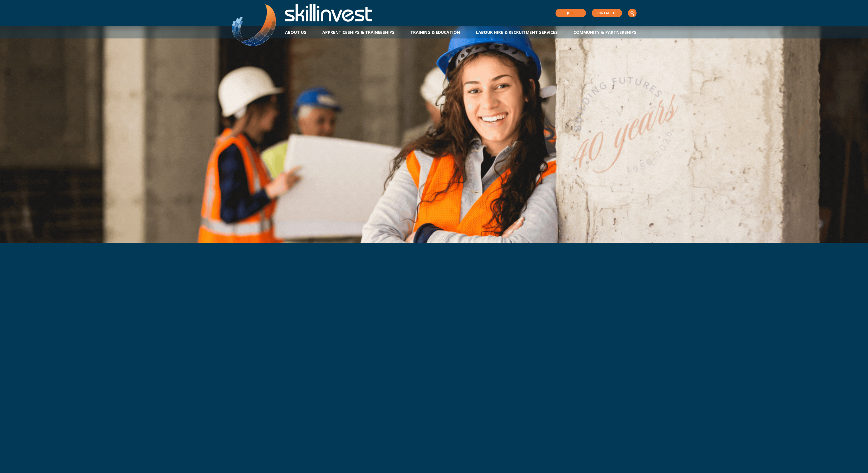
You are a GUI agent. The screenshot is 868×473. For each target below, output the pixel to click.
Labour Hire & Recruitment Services (517, 32)
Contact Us (607, 13)
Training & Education (435, 32)
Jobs (571, 13)
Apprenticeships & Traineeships (358, 32)
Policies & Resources (250, 467)
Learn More (65, 206)
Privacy (281, 467)
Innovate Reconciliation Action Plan (329, 467)
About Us (296, 32)
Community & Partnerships (605, 32)
